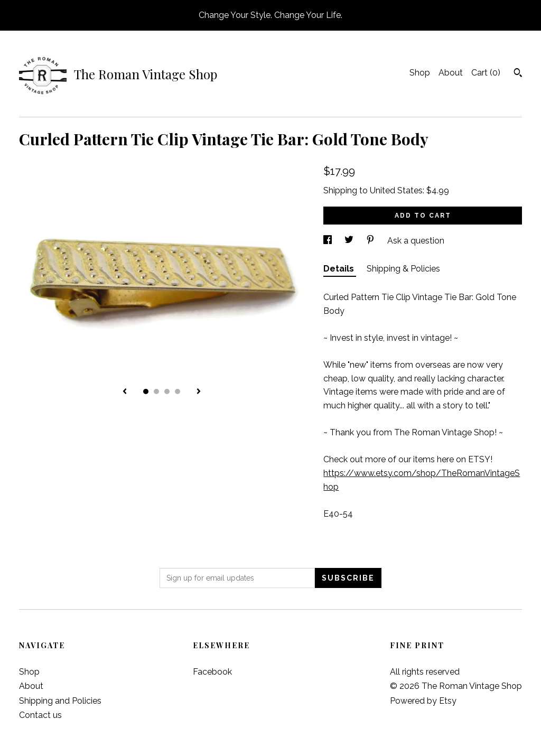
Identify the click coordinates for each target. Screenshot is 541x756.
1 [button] (146, 391)
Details (340, 269)
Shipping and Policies (60, 701)
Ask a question (416, 241)
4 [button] (178, 391)
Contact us (40, 715)
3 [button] (167, 391)
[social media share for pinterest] (371, 241)
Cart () (486, 73)
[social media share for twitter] (350, 241)
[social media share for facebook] (329, 241)
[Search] (518, 74)
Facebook (212, 672)
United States (396, 190)
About (451, 73)
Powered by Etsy (423, 701)
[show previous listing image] (125, 392)
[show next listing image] (199, 392)
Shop (420, 73)
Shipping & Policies (403, 269)
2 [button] (156, 391)
